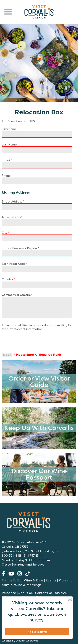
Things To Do (12, 580)
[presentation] (29, 342)
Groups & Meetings (26, 585)
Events (51, 580)
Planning (66, 580)
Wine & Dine (34, 580)
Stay (5, 585)
